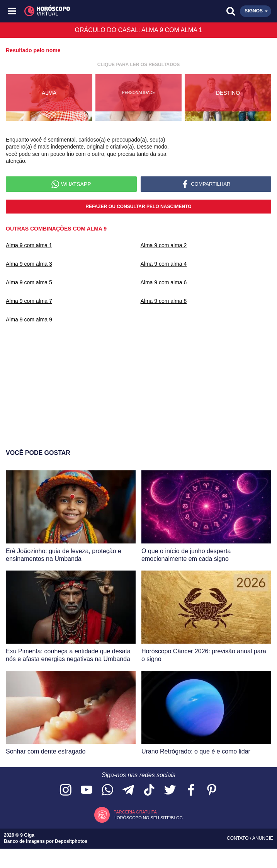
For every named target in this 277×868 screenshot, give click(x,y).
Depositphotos (71, 841)
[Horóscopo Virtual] (76, 11)
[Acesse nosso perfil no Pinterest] (212, 790)
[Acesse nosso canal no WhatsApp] (107, 790)
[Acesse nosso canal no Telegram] (128, 790)
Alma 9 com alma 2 (164, 245)
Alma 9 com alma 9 (29, 320)
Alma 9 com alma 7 (29, 301)
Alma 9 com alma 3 (29, 264)
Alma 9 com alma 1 (29, 245)
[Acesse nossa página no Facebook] (191, 790)
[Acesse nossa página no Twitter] (170, 790)
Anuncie (263, 838)
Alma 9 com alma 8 (164, 301)
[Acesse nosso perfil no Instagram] (66, 790)
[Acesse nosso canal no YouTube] (87, 790)
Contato (238, 838)
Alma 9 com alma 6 (164, 282)
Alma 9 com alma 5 (29, 282)
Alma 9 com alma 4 (164, 264)
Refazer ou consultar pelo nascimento (138, 207)
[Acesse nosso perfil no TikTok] (149, 790)
